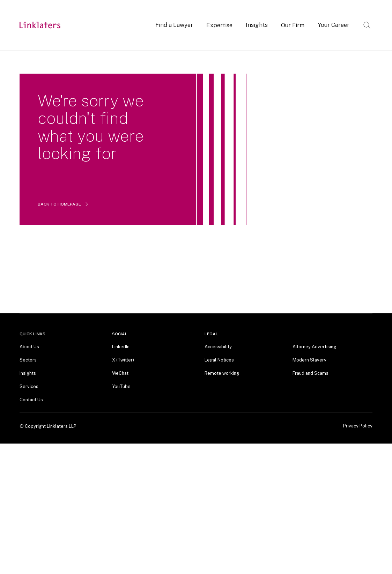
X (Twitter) (123, 360)
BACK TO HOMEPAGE (64, 204)
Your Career (334, 25)
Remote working (222, 373)
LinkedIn (121, 347)
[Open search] (367, 25)
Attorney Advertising (314, 347)
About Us (29, 347)
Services (29, 386)
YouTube (121, 386)
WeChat (120, 373)
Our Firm (293, 25)
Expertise (219, 25)
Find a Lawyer (174, 25)
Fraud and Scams (310, 373)
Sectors (28, 360)
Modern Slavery (309, 360)
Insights (257, 25)
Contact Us (31, 400)
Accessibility (218, 347)
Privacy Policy (358, 426)
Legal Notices (219, 360)
